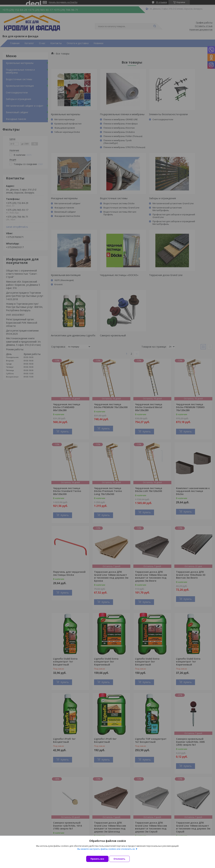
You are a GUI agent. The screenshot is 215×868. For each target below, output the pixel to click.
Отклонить (122, 859)
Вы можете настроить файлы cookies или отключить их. (106, 851)
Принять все (97, 859)
